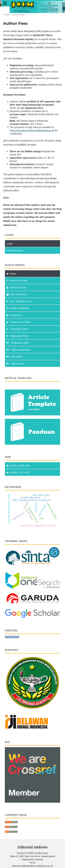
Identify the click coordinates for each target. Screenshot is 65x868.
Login (9, 244)
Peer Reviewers (17, 294)
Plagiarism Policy (17, 336)
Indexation (14, 357)
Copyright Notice (17, 329)
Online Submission (19, 350)
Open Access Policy (19, 322)
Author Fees (15, 364)
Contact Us (14, 315)
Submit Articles (15, 250)
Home (7, 15)
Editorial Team (16, 287)
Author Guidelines (18, 308)
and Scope (17, 281)
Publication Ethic (18, 343)
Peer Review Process (19, 301)
